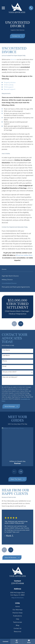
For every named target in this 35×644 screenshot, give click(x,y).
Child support (9, 87)
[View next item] (21, 324)
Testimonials (17, 622)
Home (17, 607)
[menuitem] (17, 276)
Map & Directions (17, 598)
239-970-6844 (17, 583)
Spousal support (10, 89)
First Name (6, 350)
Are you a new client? (9, 372)
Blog (17, 625)
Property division (10, 82)
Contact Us (17, 628)
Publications (17, 616)
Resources (17, 632)
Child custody (9, 85)
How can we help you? (10, 377)
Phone (5, 361)
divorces (13, 59)
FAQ (17, 619)
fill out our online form (24, 255)
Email (4, 366)
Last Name (6, 355)
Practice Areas (17, 613)
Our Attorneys (17, 610)
